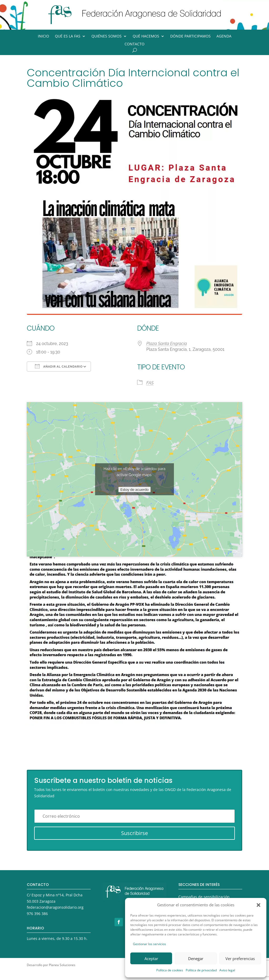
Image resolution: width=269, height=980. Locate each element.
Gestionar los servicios (149, 944)
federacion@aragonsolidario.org (55, 907)
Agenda (224, 36)
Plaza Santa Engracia (167, 344)
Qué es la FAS (68, 36)
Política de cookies (170, 970)
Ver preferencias (240, 959)
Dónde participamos (190, 36)
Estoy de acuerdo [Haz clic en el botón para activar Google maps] (134, 489)
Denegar (196, 959)
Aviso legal (227, 970)
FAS (150, 383)
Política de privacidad (201, 970)
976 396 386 (37, 914)
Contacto (134, 44)
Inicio (43, 36)
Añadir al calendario (59, 366)
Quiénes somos (107, 36)
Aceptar (151, 959)
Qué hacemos (146, 36)
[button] (258, 905)
